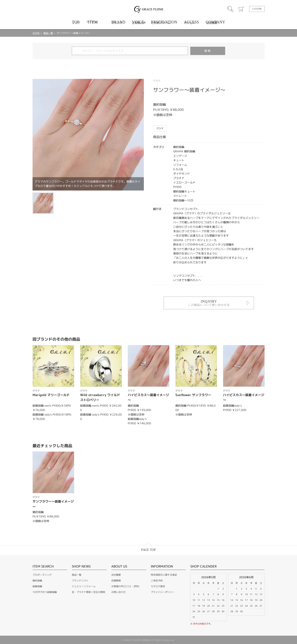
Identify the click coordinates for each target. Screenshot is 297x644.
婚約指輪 (37, 581)
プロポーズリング (42, 575)
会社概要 (116, 575)
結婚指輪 (37, 586)
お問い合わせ (118, 592)
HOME (36, 33)
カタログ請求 (158, 586)
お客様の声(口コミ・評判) (125, 586)
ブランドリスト (80, 581)
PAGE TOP (148, 550)
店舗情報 (116, 581)
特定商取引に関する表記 (164, 575)
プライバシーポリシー (163, 592)
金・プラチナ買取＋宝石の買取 (88, 592)
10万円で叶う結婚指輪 (45, 592)
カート (241, 9)
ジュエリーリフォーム (84, 586)
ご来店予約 (157, 581)
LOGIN (257, 9)
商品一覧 (48, 33)
